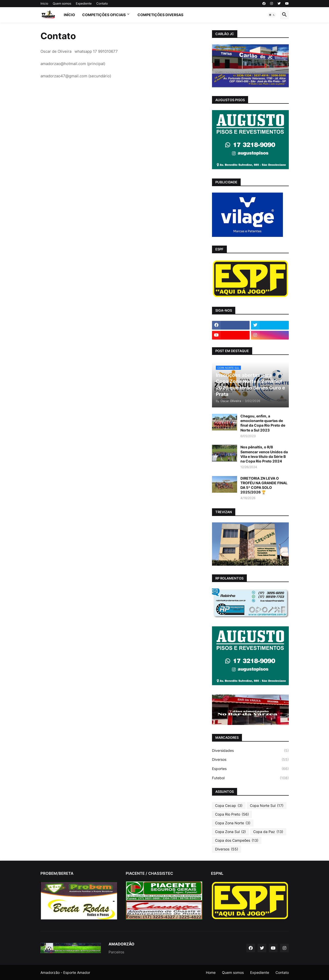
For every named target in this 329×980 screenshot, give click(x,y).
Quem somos (62, 3)
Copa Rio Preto (232, 814)
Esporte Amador (77, 972)
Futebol (250, 778)
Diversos (250, 760)
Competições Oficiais (104, 15)
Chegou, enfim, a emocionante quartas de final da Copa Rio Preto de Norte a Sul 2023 (263, 423)
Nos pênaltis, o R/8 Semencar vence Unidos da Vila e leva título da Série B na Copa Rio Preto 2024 (264, 454)
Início (69, 15)
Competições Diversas (160, 15)
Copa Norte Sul (267, 806)
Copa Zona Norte (233, 823)
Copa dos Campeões (237, 840)
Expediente (84, 3)
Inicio (44, 3)
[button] (272, 15)
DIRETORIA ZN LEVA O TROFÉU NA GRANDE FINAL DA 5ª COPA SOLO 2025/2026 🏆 (264, 485)
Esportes (250, 769)
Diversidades (250, 751)
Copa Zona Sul (230, 832)
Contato (102, 3)
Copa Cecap (229, 806)
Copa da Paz (268, 832)
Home (211, 972)
